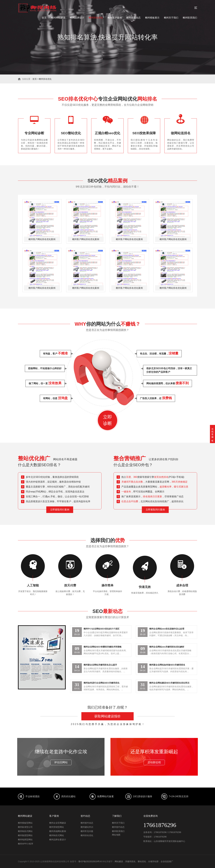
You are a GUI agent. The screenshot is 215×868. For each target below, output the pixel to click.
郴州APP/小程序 (26, 844)
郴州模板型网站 (25, 823)
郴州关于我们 (171, 18)
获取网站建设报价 (107, 716)
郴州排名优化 (96, 18)
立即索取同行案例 (60, 510)
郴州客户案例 (115, 18)
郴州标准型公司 (25, 827)
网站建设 (119, 861)
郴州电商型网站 (25, 840)
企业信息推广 (167, 861)
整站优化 (142, 861)
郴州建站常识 (87, 827)
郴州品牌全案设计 (58, 840)
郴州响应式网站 (25, 831)
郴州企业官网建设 (58, 823)
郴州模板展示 (152, 18)
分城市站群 (153, 861)
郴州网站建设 (58, 18)
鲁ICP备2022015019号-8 (90, 861)
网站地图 (116, 835)
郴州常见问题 (87, 831)
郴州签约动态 (133, 18)
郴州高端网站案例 (58, 831)
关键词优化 (130, 861)
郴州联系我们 (190, 18)
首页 (44, 18)
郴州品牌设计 (77, 18)
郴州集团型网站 (25, 835)
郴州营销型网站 (57, 827)
